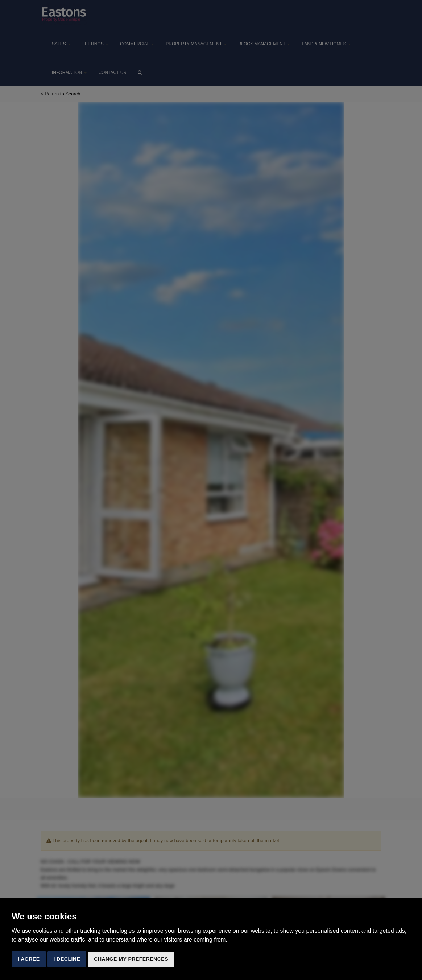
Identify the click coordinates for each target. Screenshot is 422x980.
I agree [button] (29, 959)
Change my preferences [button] (131, 959)
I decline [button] (67, 959)
